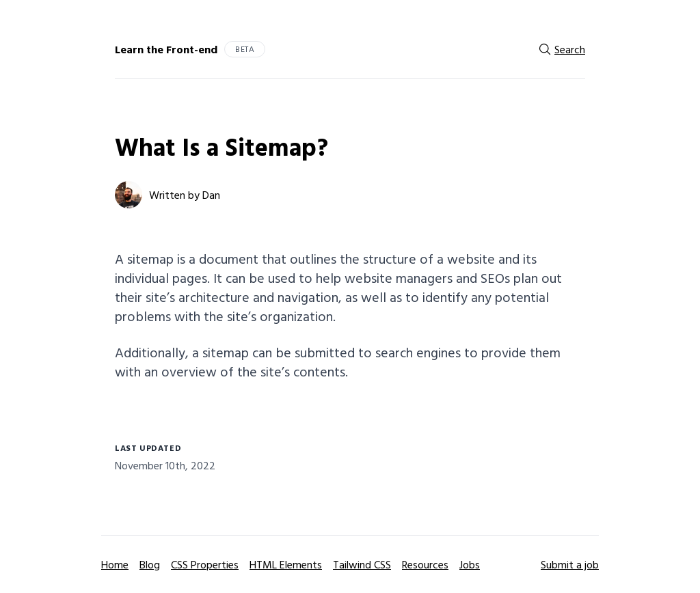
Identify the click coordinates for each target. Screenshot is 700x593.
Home (115, 564)
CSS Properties (205, 564)
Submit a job (570, 564)
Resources (425, 564)
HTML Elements (286, 564)
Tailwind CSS (362, 564)
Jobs (470, 564)
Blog (150, 564)
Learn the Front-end (166, 49)
